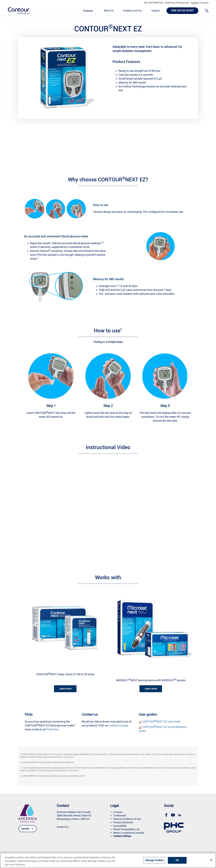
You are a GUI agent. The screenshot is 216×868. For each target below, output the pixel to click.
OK (177, 860)
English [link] (195, 3)
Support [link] (156, 11)
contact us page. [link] (119, 725)
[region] (108, 860)
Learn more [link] (65, 689)
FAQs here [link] (53, 729)
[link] (17, 11)
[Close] (211, 860)
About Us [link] (109, 11)
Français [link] (204, 3)
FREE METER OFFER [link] (182, 10)
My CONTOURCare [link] (154, 3)
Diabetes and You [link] (132, 11)
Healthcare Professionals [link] (177, 3)
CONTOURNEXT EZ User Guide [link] (161, 722)
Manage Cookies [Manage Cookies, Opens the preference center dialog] (154, 860)
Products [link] (88, 11)
